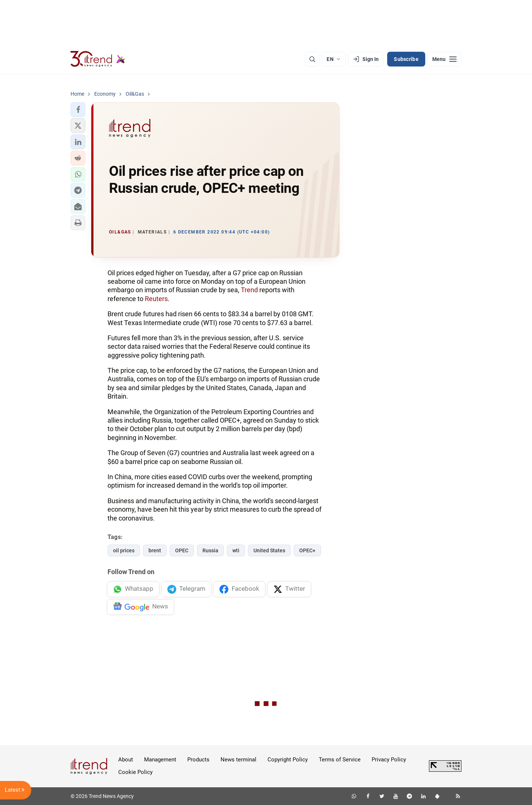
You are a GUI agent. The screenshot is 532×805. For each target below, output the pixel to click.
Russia (210, 550)
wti (236, 550)
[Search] (312, 59)
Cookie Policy (135, 772)
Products (198, 760)
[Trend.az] (98, 59)
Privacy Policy (389, 760)
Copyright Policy (288, 760)
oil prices (124, 550)
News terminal (238, 760)
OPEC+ (307, 550)
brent (155, 550)
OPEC (182, 550)
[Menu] (444, 59)
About (126, 760)
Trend (249, 290)
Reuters (156, 299)
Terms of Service (340, 760)
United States (269, 550)
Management (160, 760)
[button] (78, 110)
